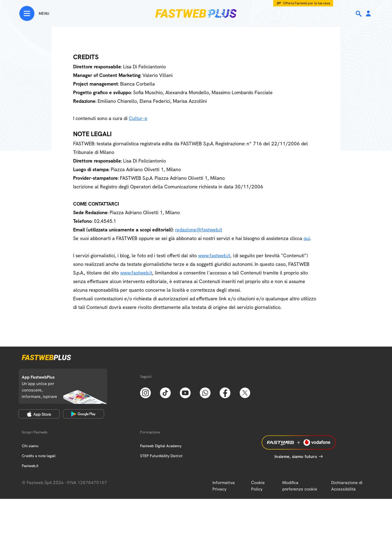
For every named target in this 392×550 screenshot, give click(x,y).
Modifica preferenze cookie (300, 486)
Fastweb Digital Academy (161, 446)
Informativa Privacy (224, 486)
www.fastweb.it (214, 255)
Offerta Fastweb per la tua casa (307, 3)
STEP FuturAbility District (161, 456)
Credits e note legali (39, 456)
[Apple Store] (39, 414)
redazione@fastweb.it (199, 230)
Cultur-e (138, 118)
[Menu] (34, 13)
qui (307, 238)
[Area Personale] (368, 14)
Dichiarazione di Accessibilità (347, 486)
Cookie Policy (258, 486)
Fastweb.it (30, 466)
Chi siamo (30, 446)
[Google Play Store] (83, 414)
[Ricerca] (359, 14)
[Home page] (196, 13)
